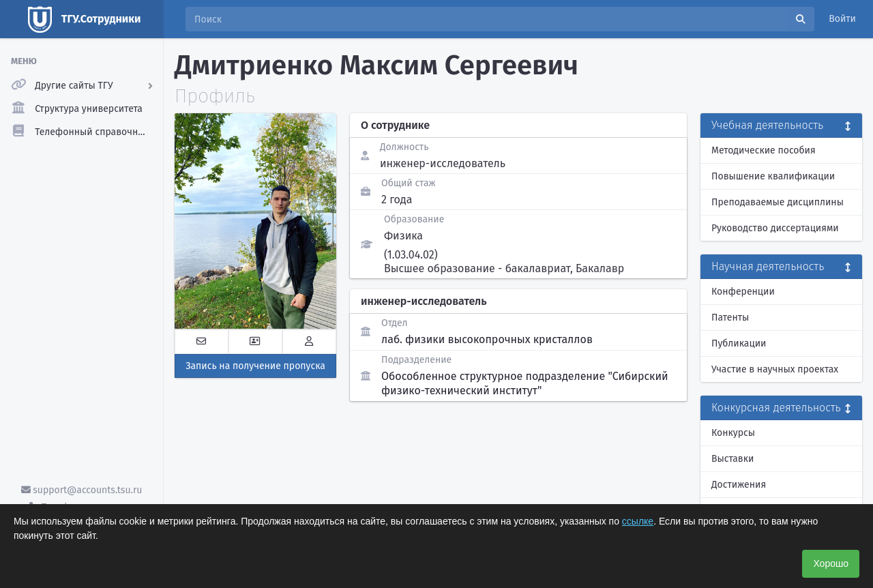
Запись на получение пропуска (255, 366)
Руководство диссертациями (775, 228)
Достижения (739, 485)
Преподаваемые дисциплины (778, 202)
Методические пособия (764, 150)
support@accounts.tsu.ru (82, 490)
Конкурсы (733, 433)
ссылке (638, 521)
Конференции (743, 292)
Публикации (739, 343)
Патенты (730, 318)
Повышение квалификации (773, 176)
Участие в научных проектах (775, 369)
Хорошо (831, 563)
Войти (842, 19)
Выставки (733, 459)
